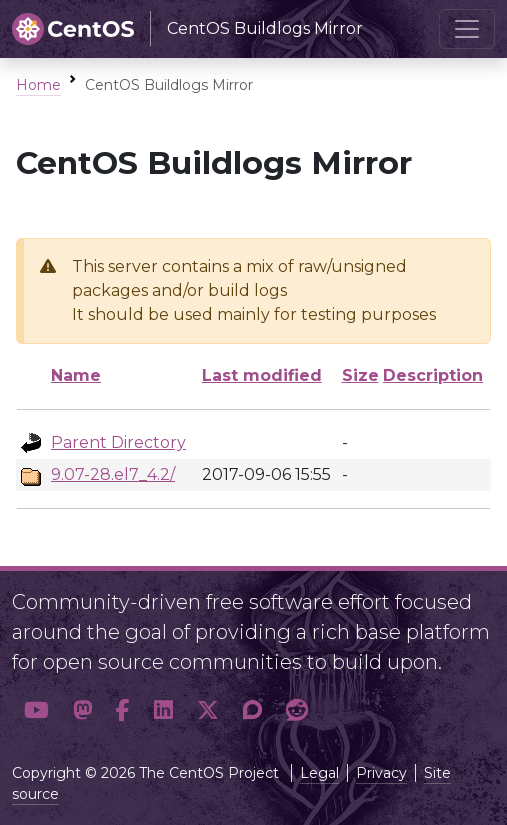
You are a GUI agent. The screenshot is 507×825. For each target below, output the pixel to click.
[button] (36, 710)
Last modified (262, 375)
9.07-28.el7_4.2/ (113, 474)
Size (360, 375)
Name (76, 375)
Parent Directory (118, 442)
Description (433, 375)
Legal (319, 773)
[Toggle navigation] (467, 29)
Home (38, 85)
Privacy (381, 773)
